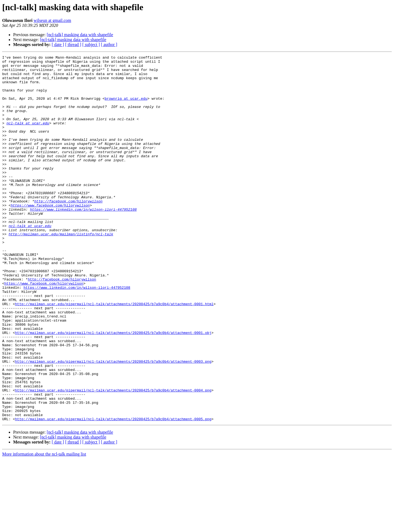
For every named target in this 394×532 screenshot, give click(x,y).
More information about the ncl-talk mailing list (44, 527)
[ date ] (58, 45)
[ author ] (109, 45)
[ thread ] (73, 45)
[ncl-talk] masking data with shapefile (80, 35)
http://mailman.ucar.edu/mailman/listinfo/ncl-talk (61, 270)
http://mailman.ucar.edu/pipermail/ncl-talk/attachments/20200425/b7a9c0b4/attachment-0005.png (113, 492)
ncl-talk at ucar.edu (28, 137)
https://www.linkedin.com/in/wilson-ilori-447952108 (83, 241)
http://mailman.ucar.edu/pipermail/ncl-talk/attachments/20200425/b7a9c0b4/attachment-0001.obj (113, 388)
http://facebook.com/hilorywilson (68, 231)
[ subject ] (91, 45)
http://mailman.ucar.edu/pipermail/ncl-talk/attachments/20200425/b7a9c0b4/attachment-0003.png (113, 423)
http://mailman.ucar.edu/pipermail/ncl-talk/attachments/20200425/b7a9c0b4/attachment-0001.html (114, 354)
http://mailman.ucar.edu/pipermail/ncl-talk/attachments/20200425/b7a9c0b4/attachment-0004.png (113, 457)
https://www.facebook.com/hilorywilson (50, 236)
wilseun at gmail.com (52, 20)
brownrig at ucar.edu (126, 107)
